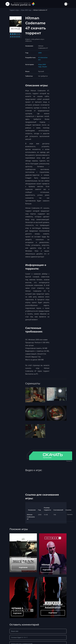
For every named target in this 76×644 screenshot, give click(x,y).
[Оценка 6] (11, 37)
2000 (40, 53)
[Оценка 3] (15, 34)
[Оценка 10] (19, 37)
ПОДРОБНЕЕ (23, 567)
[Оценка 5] (19, 34)
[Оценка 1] (11, 34)
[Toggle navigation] (8, 4)
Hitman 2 (47, 565)
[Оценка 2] (13, 34)
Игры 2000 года (26, 10)
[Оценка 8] (15, 37)
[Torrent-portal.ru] (23, 4)
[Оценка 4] (17, 34)
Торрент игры (14, 10)
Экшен (45, 67)
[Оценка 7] (13, 37)
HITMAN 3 (17, 608)
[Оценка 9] (17, 37)
